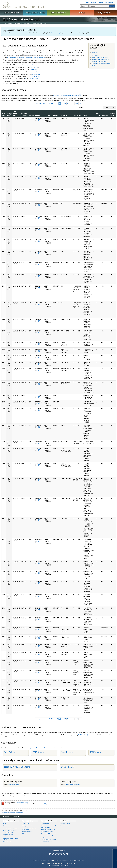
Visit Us (82, 13)
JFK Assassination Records (28, 23)
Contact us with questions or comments (12, 812)
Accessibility (43, 861)
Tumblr (58, 854)
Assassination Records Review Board (101, 64)
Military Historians (27, 826)
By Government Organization (11, 828)
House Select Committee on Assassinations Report (101, 60)
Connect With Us (59, 851)
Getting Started (45, 824)
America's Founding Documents (105, 13)
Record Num (9, 114)
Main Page (95, 53)
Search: (81, 107)
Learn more (101, 865)
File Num (55, 115)
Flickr (67, 854)
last (80, 104)
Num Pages (98, 114)
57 (70, 104)
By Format (6, 826)
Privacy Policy (51, 861)
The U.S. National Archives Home (24, 5)
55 (65, 104)
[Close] (115, 851)
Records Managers (27, 832)
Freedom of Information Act (64, 861)
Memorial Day (56, 33)
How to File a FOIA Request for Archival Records (48, 840)
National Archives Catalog (10, 830)
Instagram (56, 854)
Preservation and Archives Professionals (29, 829)
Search (112, 6)
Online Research (9, 821)
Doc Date (38, 115)
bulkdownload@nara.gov (86, 735)
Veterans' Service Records (35, 13)
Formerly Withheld (24, 114)
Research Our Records (12, 13)
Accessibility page (45, 804)
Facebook (50, 854)
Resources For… (28, 821)
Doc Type (47, 115)
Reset (113, 108)
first (37, 104)
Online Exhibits (7, 842)
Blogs (64, 854)
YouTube (61, 854)
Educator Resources (58, 13)
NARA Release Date (16, 113)
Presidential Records (9, 832)
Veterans (24, 834)
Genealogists (26, 824)
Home (4, 23)
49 (49, 104)
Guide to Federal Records (48, 829)
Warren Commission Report (101, 57)
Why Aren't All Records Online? (47, 837)
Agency (31, 115)
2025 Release (10, 752)
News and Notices (65, 824)
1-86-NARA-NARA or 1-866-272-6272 (59, 865)
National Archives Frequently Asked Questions (49, 827)
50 (52, 104)
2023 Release (39, 752)
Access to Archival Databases (8, 835)
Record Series (112, 114)
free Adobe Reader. (23, 803)
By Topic (5, 824)
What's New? (65, 821)
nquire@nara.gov (14, 785)
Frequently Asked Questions (17, 767)
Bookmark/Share (102, 3)
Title (85, 115)
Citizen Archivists (90, 3)
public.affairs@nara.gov (73, 785)
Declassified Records (47, 832)
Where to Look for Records (48, 834)
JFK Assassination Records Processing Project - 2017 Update (26, 57)
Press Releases (68, 767)
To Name (64, 115)
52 (57, 104)
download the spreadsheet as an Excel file (66, 95)
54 (63, 104)
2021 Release (96, 752)
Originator (105, 115)
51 (55, 104)
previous (42, 104)
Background (96, 55)
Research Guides (47, 821)
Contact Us (112, 3)
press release (32, 65)
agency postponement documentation (41, 748)
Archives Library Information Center (11, 839)
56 (68, 104)
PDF (37, 120)
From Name (77, 115)
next (76, 104)
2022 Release (67, 752)
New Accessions (64, 826)
